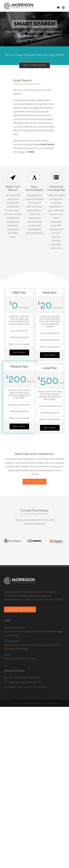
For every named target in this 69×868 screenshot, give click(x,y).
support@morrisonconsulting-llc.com (25, 682)
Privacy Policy (28, 659)
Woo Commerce (12, 645)
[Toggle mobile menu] (64, 7)
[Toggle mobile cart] (58, 7)
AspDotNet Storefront (32, 645)
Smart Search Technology (17, 632)
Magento (48, 645)
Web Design (22, 649)
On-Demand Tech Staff (42, 632)
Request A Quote (12, 659)
